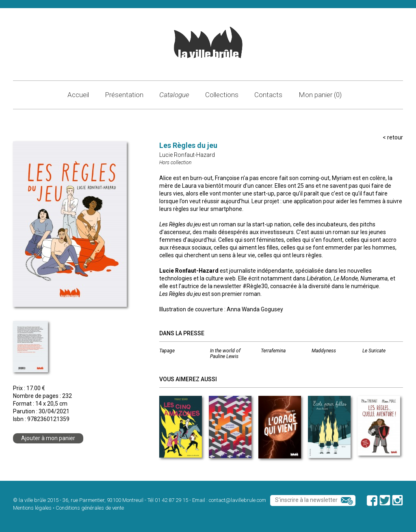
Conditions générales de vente (90, 508)
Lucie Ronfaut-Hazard (187, 155)
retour (395, 137)
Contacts (268, 95)
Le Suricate (374, 351)
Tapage (167, 351)
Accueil (78, 95)
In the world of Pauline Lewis (225, 354)
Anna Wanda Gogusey (255, 309)
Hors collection (175, 163)
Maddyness (324, 351)
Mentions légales (32, 508)
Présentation (124, 95)
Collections (222, 95)
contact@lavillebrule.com (237, 500)
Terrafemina (273, 351)
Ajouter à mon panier (48, 438)
